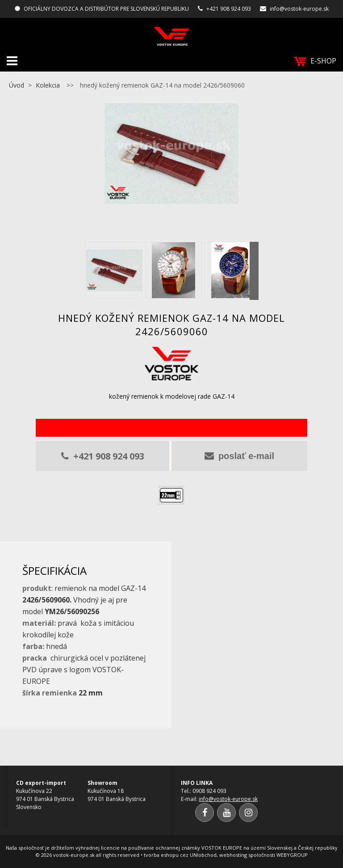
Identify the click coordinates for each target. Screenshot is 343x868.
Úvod (17, 85)
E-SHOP (315, 61)
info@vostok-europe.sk (299, 9)
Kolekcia (48, 85)
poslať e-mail (239, 456)
